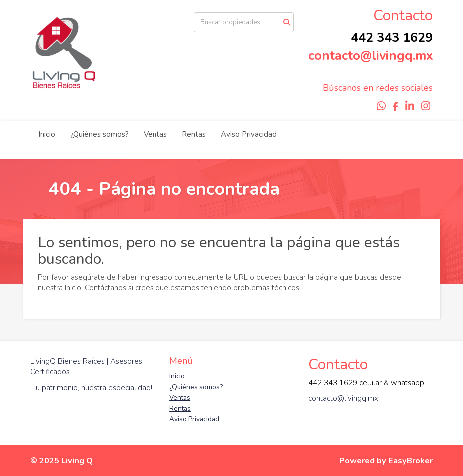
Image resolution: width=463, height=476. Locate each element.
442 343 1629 (392, 38)
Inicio (47, 134)
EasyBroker (410, 460)
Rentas (194, 134)
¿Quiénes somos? (99, 134)
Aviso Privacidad (249, 134)
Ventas (155, 134)
